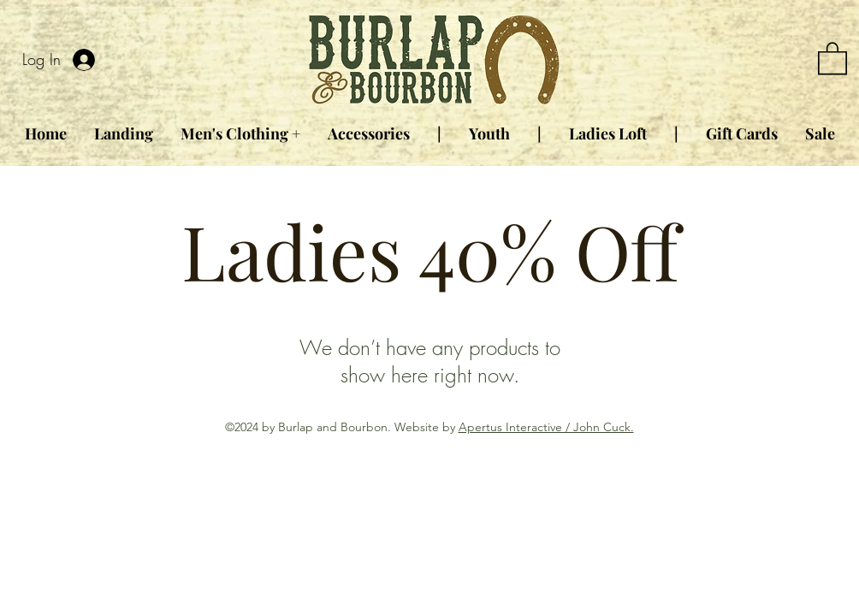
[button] (832, 57)
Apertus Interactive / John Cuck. (546, 427)
